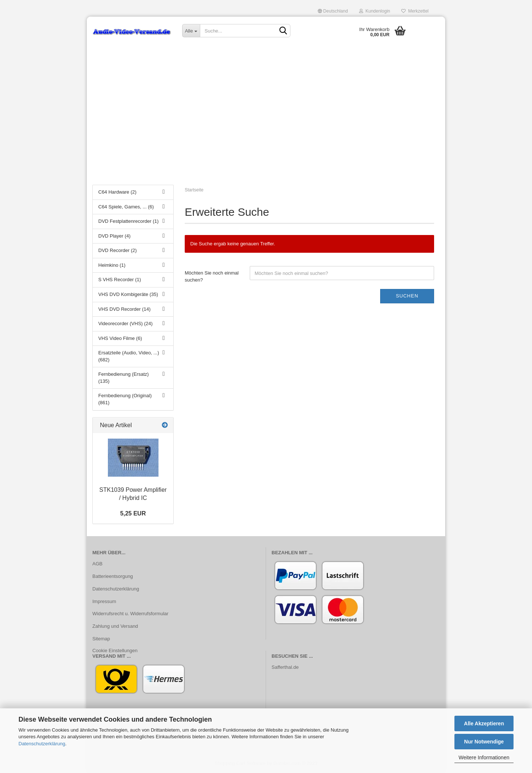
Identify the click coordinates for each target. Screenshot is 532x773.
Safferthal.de (285, 667)
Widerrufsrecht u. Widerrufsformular (130, 614)
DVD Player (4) (114, 236)
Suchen (407, 296)
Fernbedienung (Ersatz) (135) (124, 378)
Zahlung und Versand (115, 626)
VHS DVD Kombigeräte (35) (128, 294)
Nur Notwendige (484, 742)
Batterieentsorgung (113, 576)
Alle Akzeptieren (484, 723)
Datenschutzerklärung (42, 744)
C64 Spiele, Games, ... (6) (126, 207)
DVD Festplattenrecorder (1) (128, 221)
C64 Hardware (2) (117, 192)
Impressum (104, 601)
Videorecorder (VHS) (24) (125, 323)
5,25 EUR (133, 513)
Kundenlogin (375, 11)
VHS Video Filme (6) (120, 338)
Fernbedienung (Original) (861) (125, 399)
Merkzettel (415, 11)
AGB (97, 564)
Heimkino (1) (112, 265)
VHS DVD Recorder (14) (125, 309)
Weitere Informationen (484, 757)
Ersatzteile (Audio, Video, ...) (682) (129, 356)
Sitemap (101, 639)
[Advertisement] (266, 124)
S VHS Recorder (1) (120, 280)
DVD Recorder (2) (117, 250)
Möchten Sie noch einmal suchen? (212, 276)
